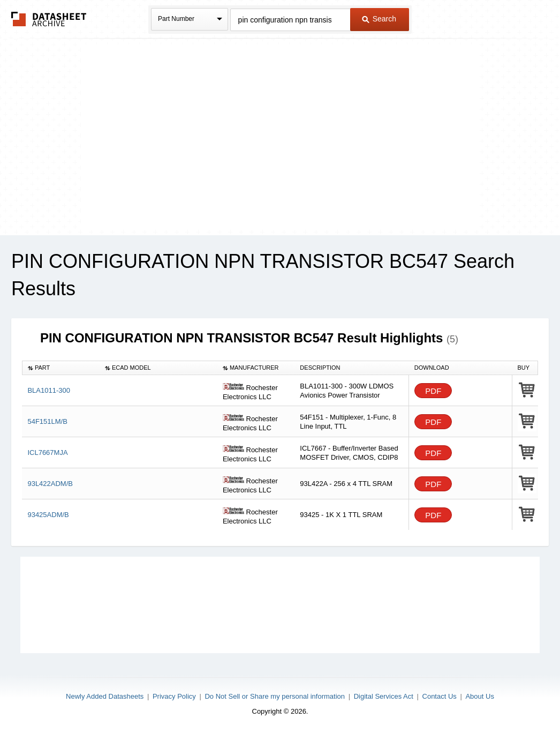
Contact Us (440, 696)
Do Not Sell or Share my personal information (275, 696)
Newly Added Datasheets (105, 696)
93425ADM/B (48, 515)
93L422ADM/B (50, 484)
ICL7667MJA (47, 452)
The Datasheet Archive (49, 19)
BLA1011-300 (49, 390)
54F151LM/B (47, 421)
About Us (479, 696)
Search (379, 19)
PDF (433, 391)
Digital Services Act (384, 696)
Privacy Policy (174, 696)
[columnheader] (60, 368)
